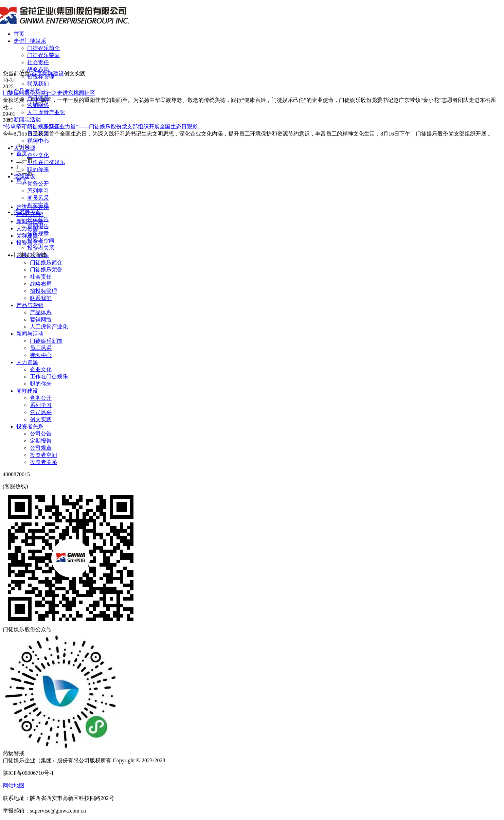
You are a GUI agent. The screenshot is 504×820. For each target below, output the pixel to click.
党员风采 (38, 198)
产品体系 (38, 98)
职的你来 (38, 169)
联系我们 (38, 84)
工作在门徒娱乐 (46, 162)
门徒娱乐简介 (43, 48)
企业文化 (38, 155)
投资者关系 (27, 212)
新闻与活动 (27, 119)
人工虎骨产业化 (46, 112)
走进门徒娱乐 (30, 41)
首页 (19, 34)
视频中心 (38, 141)
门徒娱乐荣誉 (43, 55)
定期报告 (38, 226)
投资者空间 (41, 241)
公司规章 (38, 234)
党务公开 (38, 184)
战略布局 (38, 69)
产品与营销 (27, 91)
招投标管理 (41, 77)
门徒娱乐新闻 (43, 127)
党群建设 (24, 176)
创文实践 (38, 205)
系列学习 (38, 191)
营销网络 (38, 105)
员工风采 (38, 134)
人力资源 (24, 148)
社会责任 (38, 62)
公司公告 (38, 219)
